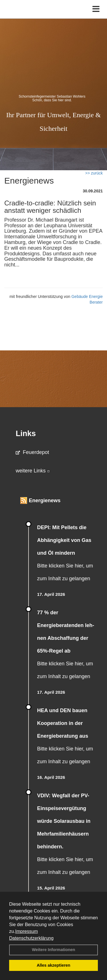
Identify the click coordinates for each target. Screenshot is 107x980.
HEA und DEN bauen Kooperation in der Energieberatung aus (63, 723)
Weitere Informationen (54, 950)
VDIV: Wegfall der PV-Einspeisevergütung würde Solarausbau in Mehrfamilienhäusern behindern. (64, 821)
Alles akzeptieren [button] (54, 965)
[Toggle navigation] (96, 9)
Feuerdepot (32, 452)
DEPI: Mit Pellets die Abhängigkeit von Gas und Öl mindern (64, 540)
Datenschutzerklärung (31, 938)
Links (26, 434)
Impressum (26, 931)
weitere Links (33, 471)
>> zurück (94, 173)
